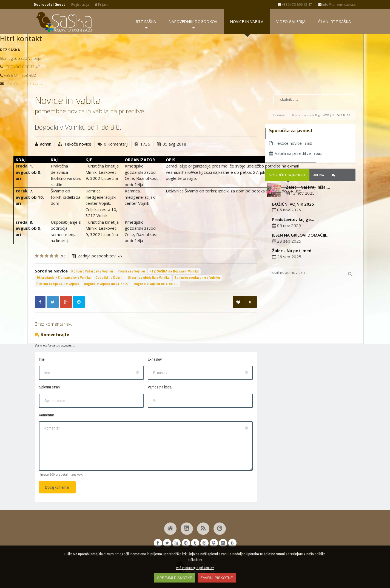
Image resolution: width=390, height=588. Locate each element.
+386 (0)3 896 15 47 (295, 5)
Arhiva (319, 175)
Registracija (80, 5)
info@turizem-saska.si (337, 5)
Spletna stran (49, 387)
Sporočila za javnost (287, 175)
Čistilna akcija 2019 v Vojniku (58, 284)
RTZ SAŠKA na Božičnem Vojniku (174, 271)
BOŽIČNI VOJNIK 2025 (293, 204)
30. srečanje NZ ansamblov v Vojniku (64, 278)
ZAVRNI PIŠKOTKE (217, 578)
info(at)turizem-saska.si (24, 84)
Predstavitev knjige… (293, 220)
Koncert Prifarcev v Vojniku (92, 271)
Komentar (46, 415)
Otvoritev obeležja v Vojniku (149, 278)
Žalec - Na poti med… (293, 251)
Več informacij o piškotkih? (195, 568)
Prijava (102, 5)
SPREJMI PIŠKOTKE (175, 578)
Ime (42, 359)
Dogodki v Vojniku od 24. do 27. (107, 284)
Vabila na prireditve (295, 154)
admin (46, 144)
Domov (279, 115)
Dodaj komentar (57, 487)
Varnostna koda (160, 387)
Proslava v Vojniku (131, 271)
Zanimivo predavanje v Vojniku (197, 278)
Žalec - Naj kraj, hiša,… (308, 187)
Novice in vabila (301, 116)
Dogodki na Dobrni (109, 278)
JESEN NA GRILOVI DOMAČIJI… (301, 235)
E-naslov (155, 359)
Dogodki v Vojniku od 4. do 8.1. (156, 284)
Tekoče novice (78, 144)
